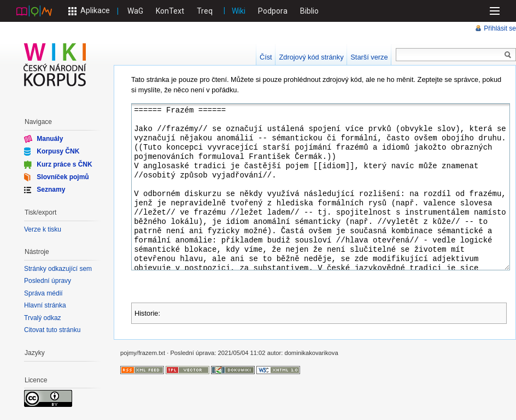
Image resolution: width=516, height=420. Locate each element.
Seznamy (51, 190)
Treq (205, 11)
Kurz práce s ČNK (64, 164)
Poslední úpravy (48, 281)
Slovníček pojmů (63, 177)
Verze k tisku (43, 229)
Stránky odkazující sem (58, 269)
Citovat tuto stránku (52, 330)
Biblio (309, 11)
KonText (170, 11)
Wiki (239, 11)
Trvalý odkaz (43, 318)
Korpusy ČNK (58, 151)
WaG (135, 11)
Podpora (273, 11)
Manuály (50, 139)
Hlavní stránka (45, 305)
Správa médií (43, 293)
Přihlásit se (500, 28)
